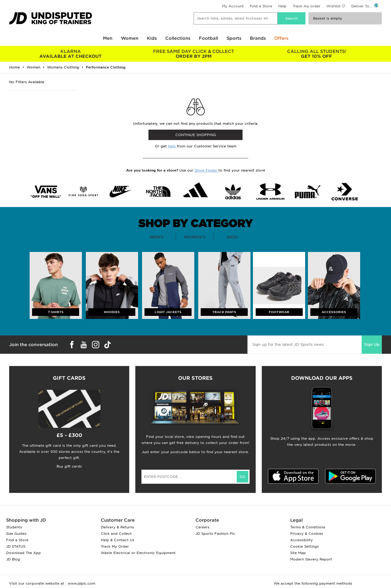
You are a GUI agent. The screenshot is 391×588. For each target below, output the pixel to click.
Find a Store (261, 6)
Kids (152, 38)
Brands (258, 38)
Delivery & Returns (117, 527)
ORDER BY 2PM (194, 54)
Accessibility (301, 540)
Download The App (24, 553)
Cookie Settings (305, 546)
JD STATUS (16, 546)
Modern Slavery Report (311, 559)
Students (14, 527)
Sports (234, 38)
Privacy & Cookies (307, 534)
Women (130, 38)
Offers (281, 38)
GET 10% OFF (317, 54)
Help (282, 6)
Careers (203, 527)
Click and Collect (116, 534)
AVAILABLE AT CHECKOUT (71, 54)
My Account (233, 6)
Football (208, 38)
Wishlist (334, 6)
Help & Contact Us (118, 540)
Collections (178, 38)
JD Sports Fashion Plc (215, 534)
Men (108, 38)
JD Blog (13, 559)
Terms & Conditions (308, 527)
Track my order (307, 6)
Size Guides (16, 534)
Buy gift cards (69, 466)
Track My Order (115, 546)
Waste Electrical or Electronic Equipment (138, 553)
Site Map (298, 553)
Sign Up (372, 344)
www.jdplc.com (81, 583)
